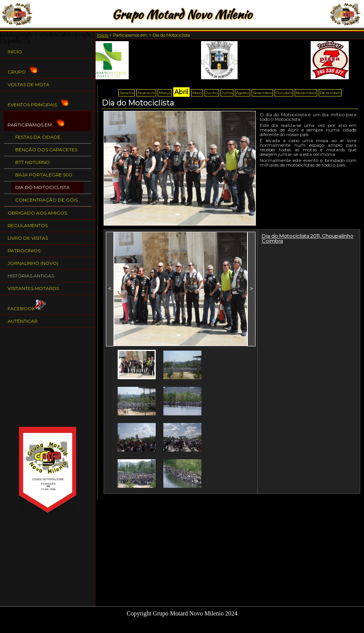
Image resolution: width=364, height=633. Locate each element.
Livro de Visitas (28, 238)
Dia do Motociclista (42, 187)
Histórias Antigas (31, 276)
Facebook (27, 305)
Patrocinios (24, 251)
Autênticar (23, 321)
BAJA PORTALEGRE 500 (44, 175)
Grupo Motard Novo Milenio (182, 14)
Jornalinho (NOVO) (33, 263)
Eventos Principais (38, 101)
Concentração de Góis (46, 200)
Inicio (103, 35)
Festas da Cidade (38, 137)
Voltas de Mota (29, 84)
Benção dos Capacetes (46, 150)
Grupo (22, 68)
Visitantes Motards (33, 288)
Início (15, 52)
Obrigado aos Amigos (37, 213)
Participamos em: (36, 121)
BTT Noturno (33, 162)
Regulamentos (28, 225)
